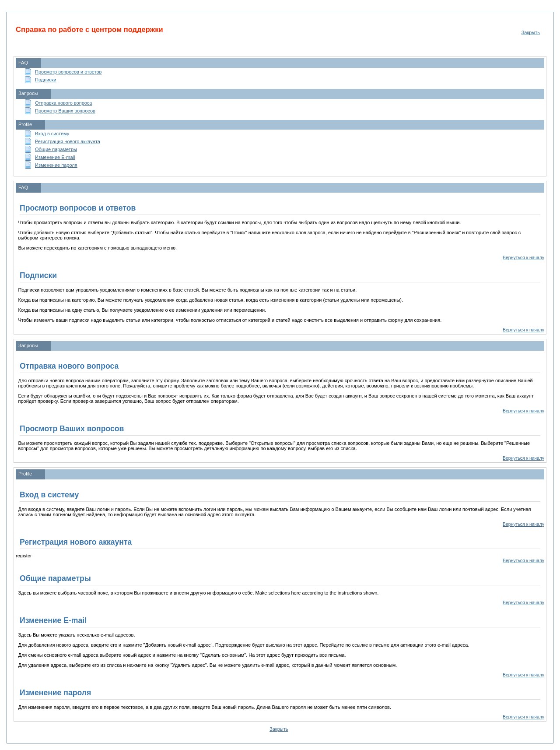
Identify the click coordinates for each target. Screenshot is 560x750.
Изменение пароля (56, 165)
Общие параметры (56, 149)
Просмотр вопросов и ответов (68, 72)
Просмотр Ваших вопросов (65, 111)
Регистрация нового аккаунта (68, 141)
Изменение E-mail (55, 157)
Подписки (46, 80)
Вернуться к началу (523, 258)
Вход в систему (52, 134)
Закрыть (531, 32)
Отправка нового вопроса (63, 103)
